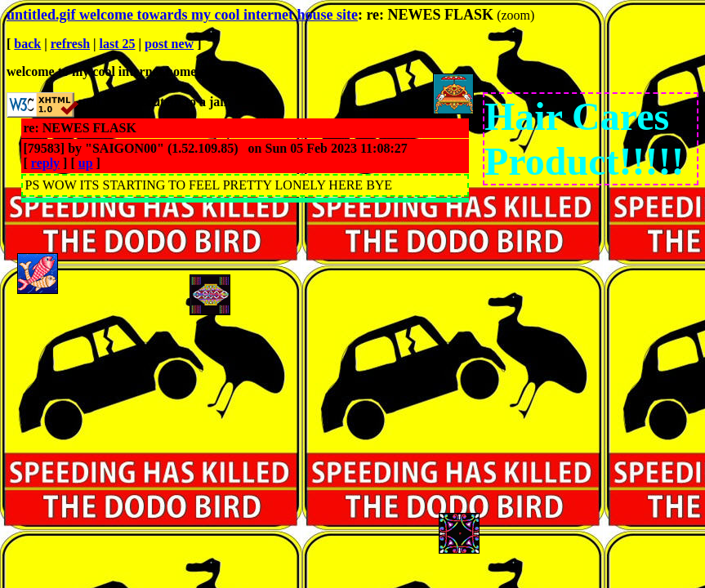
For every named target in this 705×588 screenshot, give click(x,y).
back (27, 44)
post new (169, 44)
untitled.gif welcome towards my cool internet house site (182, 15)
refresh (70, 44)
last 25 (118, 44)
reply (45, 163)
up (86, 163)
